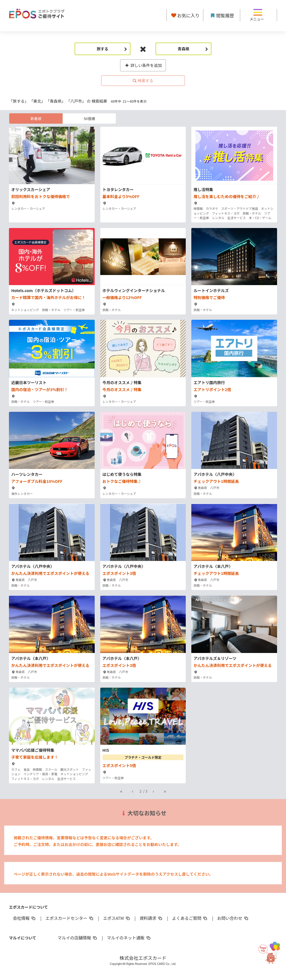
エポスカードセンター (70, 918)
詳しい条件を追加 (143, 65)
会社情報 (25, 918)
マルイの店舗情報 (78, 938)
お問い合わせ (233, 918)
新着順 (36, 118)
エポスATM (117, 918)
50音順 (89, 118)
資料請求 (151, 918)
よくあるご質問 (190, 918)
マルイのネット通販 (129, 938)
